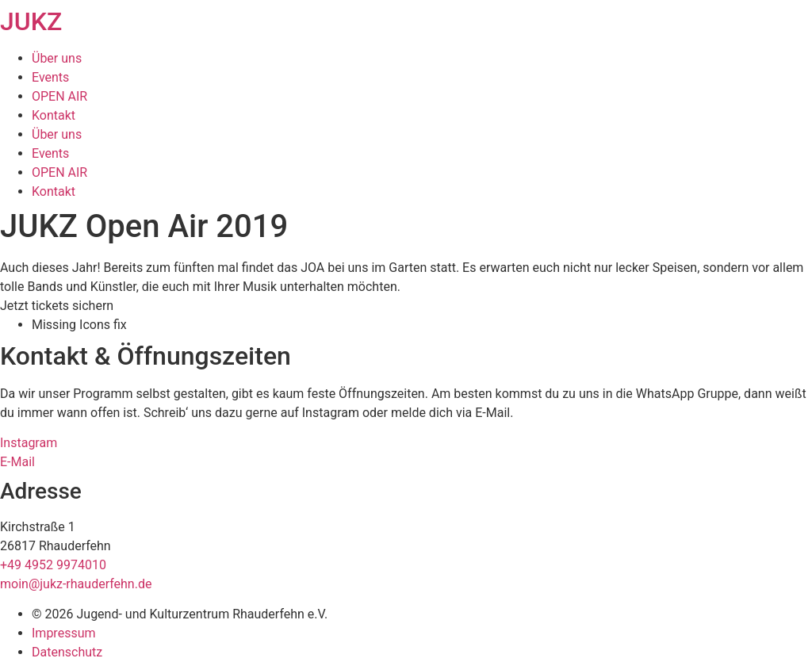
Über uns (57, 58)
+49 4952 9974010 (53, 565)
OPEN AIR (59, 96)
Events (50, 77)
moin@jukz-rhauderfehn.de (76, 584)
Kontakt (54, 115)
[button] (57, 306)
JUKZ (31, 21)
